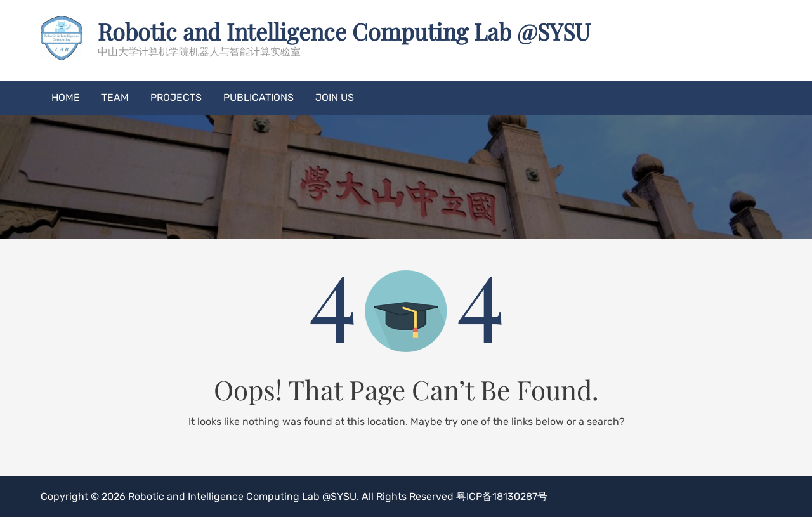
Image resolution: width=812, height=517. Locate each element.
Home (66, 97)
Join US (335, 97)
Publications (259, 97)
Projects (176, 97)
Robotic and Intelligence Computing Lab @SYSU (344, 31)
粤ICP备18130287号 (502, 496)
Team (115, 97)
